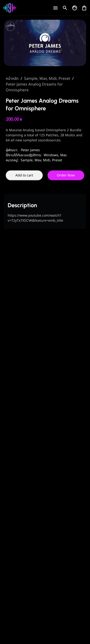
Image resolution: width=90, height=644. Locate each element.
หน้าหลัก (12, 79)
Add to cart (24, 175)
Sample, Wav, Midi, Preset (47, 79)
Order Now (66, 175)
